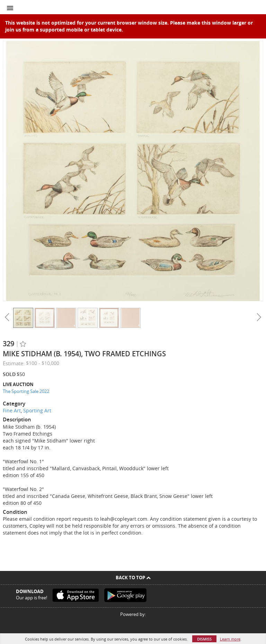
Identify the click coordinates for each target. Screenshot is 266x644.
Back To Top (133, 578)
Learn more (230, 639)
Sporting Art (37, 410)
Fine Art (12, 410)
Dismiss (204, 639)
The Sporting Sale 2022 (26, 391)
